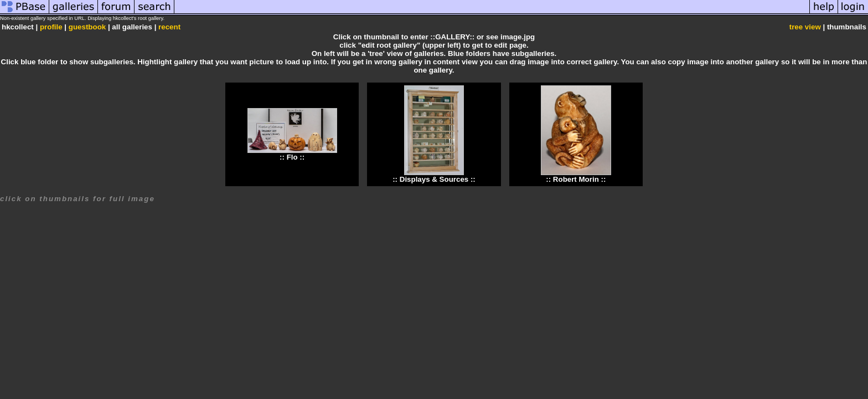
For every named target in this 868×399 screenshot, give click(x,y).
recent (169, 27)
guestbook (87, 27)
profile (51, 27)
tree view (805, 27)
